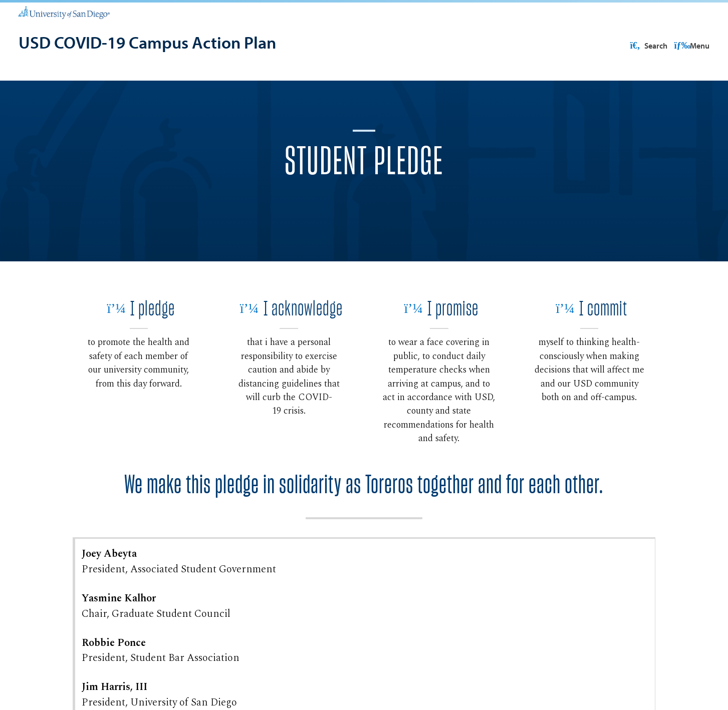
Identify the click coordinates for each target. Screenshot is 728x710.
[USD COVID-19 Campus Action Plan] (147, 43)
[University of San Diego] (64, 12)
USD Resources (630, 46)
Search (690, 46)
